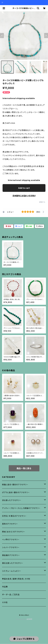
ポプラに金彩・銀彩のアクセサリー (16, 492)
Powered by (24, 619)
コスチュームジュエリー (12, 571)
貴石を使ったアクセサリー (13, 563)
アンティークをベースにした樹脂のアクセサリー (21, 508)
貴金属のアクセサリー (11, 555)
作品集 (5, 587)
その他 (5, 602)
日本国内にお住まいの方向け (24, 196)
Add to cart (24, 188)
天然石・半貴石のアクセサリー (14, 516)
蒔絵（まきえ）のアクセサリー (14, 532)
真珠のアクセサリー (10, 524)
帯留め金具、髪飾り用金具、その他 (16, 579)
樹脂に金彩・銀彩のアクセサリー (15, 485)
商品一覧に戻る (24, 468)
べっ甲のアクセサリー (11, 540)
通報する (42, 202)
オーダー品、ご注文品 (11, 594)
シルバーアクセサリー (11, 547)
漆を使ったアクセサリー (12, 500)
